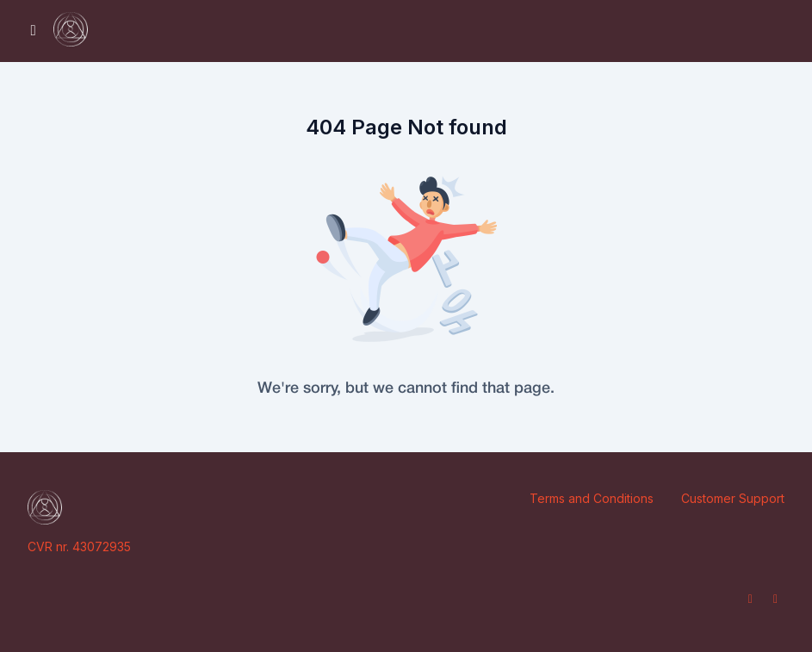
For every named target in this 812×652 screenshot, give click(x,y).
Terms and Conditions (592, 498)
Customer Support (733, 498)
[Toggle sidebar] (34, 31)
